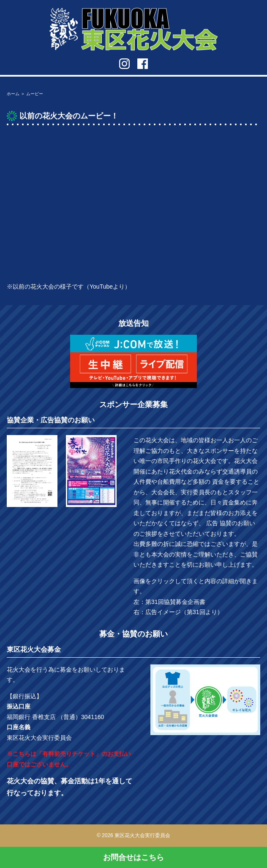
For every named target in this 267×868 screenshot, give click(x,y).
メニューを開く (255, 11)
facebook (143, 64)
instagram (124, 64)
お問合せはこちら (133, 857)
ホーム (13, 94)
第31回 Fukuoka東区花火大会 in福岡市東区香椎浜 (133, 29)
